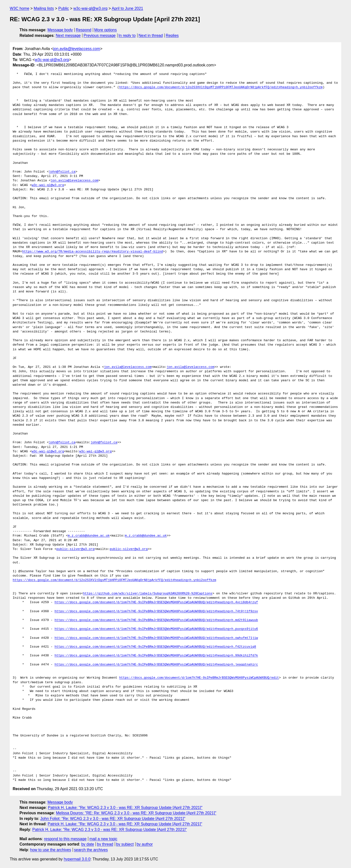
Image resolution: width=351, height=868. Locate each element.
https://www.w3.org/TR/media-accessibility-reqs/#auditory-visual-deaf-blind (93, 252)
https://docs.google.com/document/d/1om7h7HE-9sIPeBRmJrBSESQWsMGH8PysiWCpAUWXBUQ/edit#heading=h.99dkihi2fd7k (156, 656)
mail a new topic (103, 839)
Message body (60, 30)
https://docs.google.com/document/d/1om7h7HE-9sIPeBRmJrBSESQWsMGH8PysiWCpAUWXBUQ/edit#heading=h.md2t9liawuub (156, 620)
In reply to (127, 36)
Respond (84, 30)
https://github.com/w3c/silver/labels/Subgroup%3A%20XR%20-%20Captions (148, 594)
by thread (105, 844)
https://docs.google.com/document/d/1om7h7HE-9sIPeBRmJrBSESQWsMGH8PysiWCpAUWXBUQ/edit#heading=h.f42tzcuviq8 (155, 647)
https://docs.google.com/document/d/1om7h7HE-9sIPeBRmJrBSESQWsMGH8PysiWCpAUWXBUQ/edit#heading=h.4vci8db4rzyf (156, 602)
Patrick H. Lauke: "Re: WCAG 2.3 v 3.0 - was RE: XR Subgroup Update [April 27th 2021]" (125, 808)
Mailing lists (44, 8)
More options (106, 30)
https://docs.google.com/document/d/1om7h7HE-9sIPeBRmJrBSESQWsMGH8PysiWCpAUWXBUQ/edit (199, 678)
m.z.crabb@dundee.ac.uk (89, 536)
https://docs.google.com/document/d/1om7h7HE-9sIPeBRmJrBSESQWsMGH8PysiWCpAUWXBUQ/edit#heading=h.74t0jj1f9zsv (156, 611)
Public (64, 8)
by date (88, 844)
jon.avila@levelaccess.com (77, 49)
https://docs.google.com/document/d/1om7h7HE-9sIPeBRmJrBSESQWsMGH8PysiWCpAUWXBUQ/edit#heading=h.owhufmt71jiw (156, 638)
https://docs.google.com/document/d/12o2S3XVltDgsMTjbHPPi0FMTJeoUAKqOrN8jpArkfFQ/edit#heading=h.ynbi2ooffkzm (221, 87)
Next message (68, 36)
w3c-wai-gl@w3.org (90, 8)
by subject (125, 844)
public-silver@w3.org (75, 549)
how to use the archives (51, 850)
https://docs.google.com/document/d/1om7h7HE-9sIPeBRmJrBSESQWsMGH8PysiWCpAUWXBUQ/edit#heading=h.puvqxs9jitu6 (156, 629)
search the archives (91, 850)
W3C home (19, 8)
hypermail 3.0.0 (77, 859)
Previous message (100, 36)
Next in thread (151, 36)
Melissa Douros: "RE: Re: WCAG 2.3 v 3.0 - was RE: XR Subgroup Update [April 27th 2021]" (136, 813)
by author (145, 844)
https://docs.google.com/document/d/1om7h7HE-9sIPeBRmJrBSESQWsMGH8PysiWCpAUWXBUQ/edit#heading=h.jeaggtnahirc (156, 665)
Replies (172, 36)
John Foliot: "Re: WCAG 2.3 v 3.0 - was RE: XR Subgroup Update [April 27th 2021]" (113, 819)
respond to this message (65, 839)
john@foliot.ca (62, 172)
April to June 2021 (127, 8)
